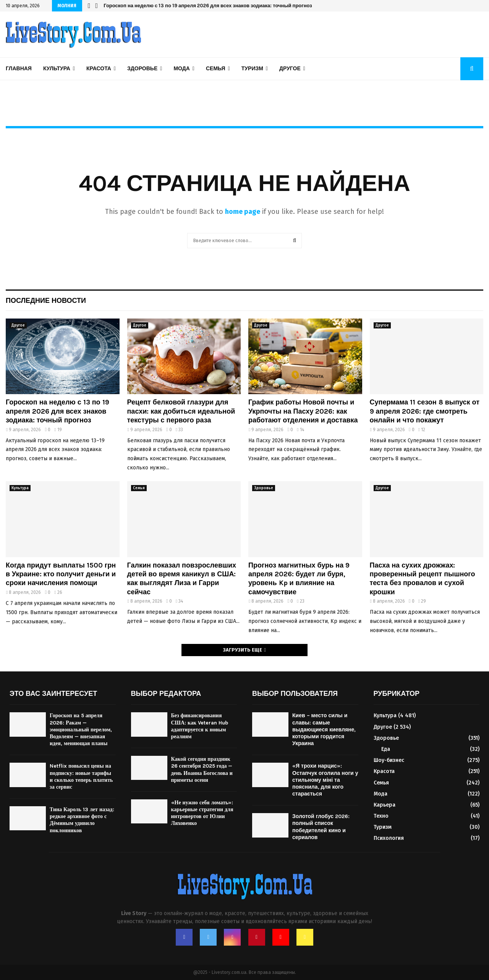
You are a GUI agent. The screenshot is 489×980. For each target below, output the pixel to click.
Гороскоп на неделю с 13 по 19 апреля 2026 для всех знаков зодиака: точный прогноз (208, 6)
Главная (19, 69)
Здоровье (142, 69)
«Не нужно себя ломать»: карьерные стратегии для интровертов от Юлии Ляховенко (202, 813)
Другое (290, 69)
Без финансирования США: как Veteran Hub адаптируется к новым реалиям (200, 726)
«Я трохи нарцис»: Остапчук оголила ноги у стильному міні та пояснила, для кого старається (325, 780)
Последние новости (46, 301)
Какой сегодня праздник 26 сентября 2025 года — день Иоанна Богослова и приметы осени (202, 770)
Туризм (252, 69)
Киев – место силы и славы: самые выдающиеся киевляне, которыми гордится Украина (324, 729)
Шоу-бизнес (389, 760)
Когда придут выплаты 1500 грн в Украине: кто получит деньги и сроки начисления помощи (61, 574)
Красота (99, 69)
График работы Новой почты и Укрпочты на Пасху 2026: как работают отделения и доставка (303, 411)
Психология (389, 838)
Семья (216, 69)
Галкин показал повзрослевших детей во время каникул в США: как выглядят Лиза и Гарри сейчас (182, 579)
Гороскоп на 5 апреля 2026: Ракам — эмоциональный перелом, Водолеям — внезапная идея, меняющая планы (81, 729)
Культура (57, 69)
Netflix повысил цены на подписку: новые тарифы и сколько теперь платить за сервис (81, 776)
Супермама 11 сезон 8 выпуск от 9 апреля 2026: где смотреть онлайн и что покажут (425, 411)
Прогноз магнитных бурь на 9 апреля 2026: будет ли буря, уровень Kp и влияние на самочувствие (299, 579)
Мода (181, 69)
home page (243, 212)
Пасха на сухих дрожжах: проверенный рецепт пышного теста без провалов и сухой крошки (423, 579)
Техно (381, 816)
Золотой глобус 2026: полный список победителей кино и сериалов (321, 827)
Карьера (385, 805)
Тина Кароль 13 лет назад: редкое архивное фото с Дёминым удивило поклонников (82, 820)
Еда (386, 749)
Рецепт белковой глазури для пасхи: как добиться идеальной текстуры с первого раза (181, 411)
